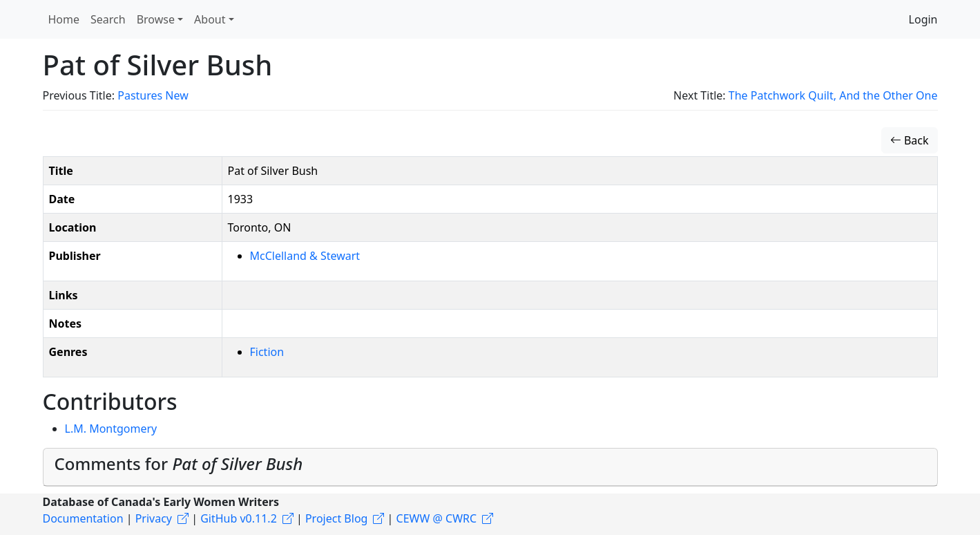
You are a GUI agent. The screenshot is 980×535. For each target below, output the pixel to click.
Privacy (154, 518)
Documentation (83, 518)
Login (923, 19)
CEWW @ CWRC (437, 518)
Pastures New (153, 95)
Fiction (267, 352)
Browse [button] (156, 19)
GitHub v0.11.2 (239, 518)
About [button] (210, 19)
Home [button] (64, 19)
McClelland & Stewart (305, 256)
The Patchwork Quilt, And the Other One (833, 95)
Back (910, 140)
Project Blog (336, 518)
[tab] (490, 467)
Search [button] (108, 19)
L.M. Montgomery (111, 429)
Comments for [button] (179, 463)
